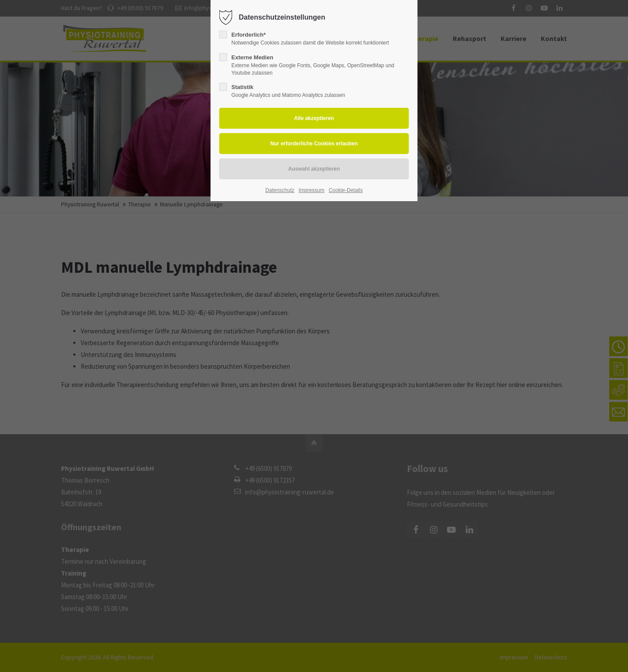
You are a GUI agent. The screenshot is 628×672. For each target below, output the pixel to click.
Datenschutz (280, 190)
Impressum (312, 190)
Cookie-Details (346, 190)
